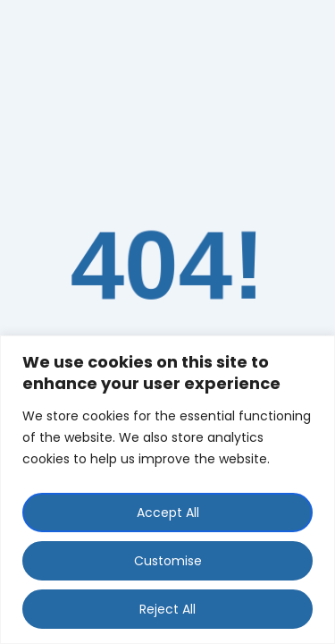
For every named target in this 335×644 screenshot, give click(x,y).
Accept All (168, 513)
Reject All (167, 609)
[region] (167, 490)
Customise (168, 561)
